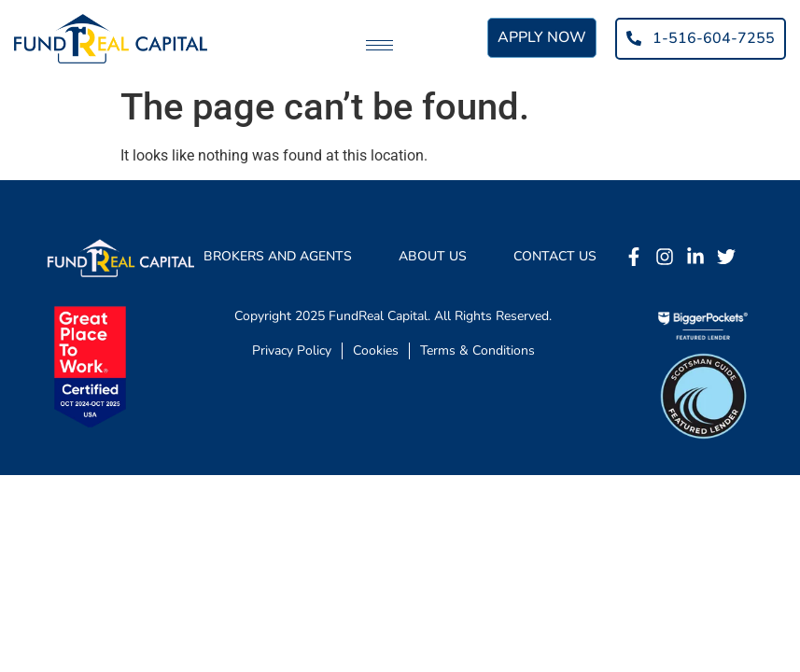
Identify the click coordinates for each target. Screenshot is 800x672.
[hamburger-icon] (379, 45)
